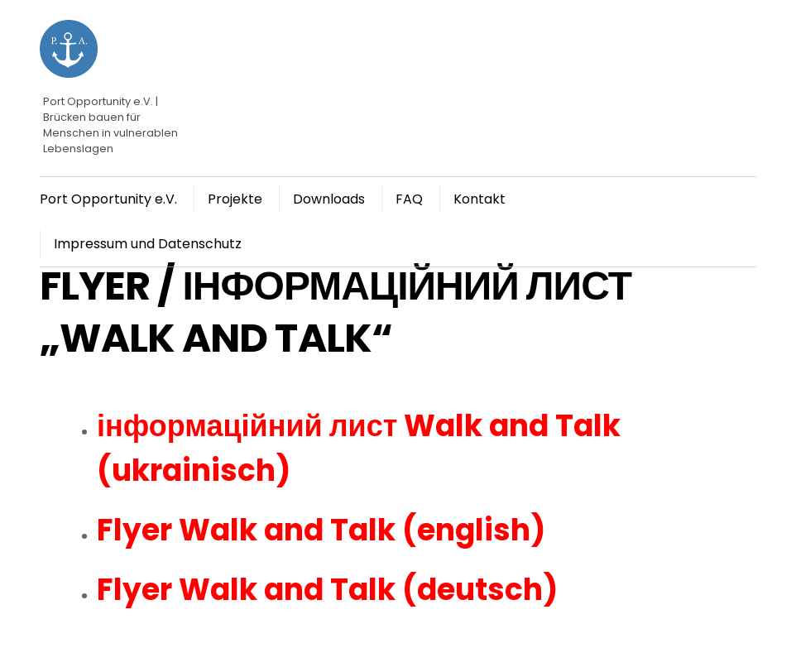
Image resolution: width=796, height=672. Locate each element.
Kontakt (480, 199)
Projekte (235, 199)
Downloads (329, 199)
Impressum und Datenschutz (148, 244)
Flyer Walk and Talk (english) (321, 530)
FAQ (409, 199)
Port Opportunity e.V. (108, 199)
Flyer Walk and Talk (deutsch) (327, 590)
